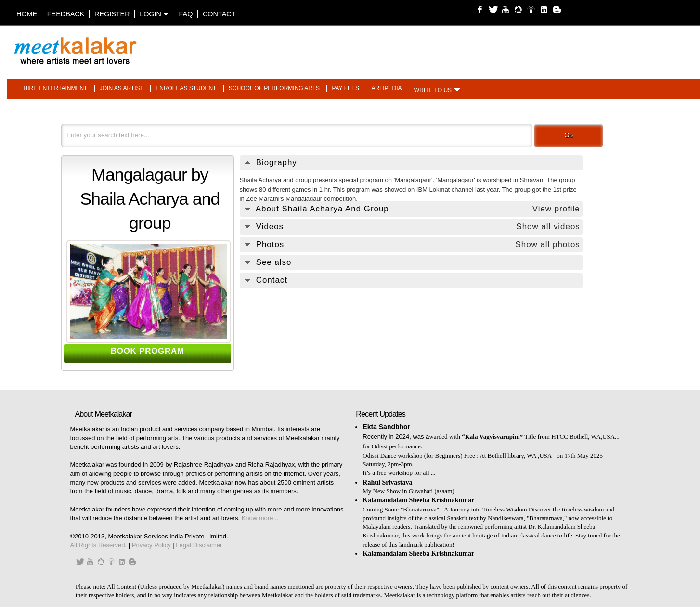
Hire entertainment (56, 88)
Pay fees (345, 88)
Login (154, 14)
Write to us (433, 90)
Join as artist (122, 88)
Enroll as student (186, 88)
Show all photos (547, 244)
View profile (556, 209)
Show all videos (548, 227)
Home (27, 14)
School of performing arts (274, 88)
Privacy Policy (151, 545)
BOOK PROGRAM (148, 351)
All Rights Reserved (97, 545)
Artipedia (386, 88)
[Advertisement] (471, 46)
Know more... (260, 518)
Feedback (66, 14)
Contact (219, 14)
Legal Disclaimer (199, 545)
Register (112, 14)
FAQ (186, 14)
